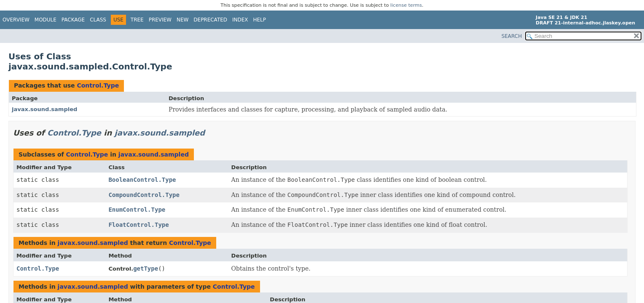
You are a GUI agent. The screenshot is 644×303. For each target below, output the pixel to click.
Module (46, 20)
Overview (16, 20)
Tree (137, 20)
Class (98, 20)
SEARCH (512, 36)
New (182, 20)
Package (73, 20)
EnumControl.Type (137, 210)
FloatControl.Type (138, 225)
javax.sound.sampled (44, 109)
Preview (160, 20)
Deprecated (210, 20)
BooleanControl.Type (142, 180)
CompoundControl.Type (144, 195)
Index (240, 20)
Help (260, 20)
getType (146, 268)
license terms (406, 5)
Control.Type (98, 85)
